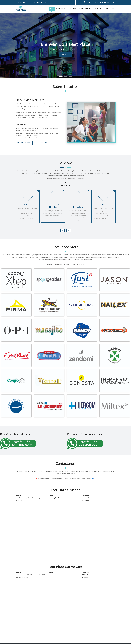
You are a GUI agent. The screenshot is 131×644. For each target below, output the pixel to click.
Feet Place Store (85, 9)
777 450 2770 (86, 577)
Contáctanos (110, 9)
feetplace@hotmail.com (56, 575)
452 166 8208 (86, 501)
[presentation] (62, 231)
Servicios (73, 9)
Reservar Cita (98, 9)
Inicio (52, 9)
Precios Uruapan (24, 143)
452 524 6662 (86, 498)
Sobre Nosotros (62, 9)
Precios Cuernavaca (42, 143)
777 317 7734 (86, 575)
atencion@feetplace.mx (39, 2)
